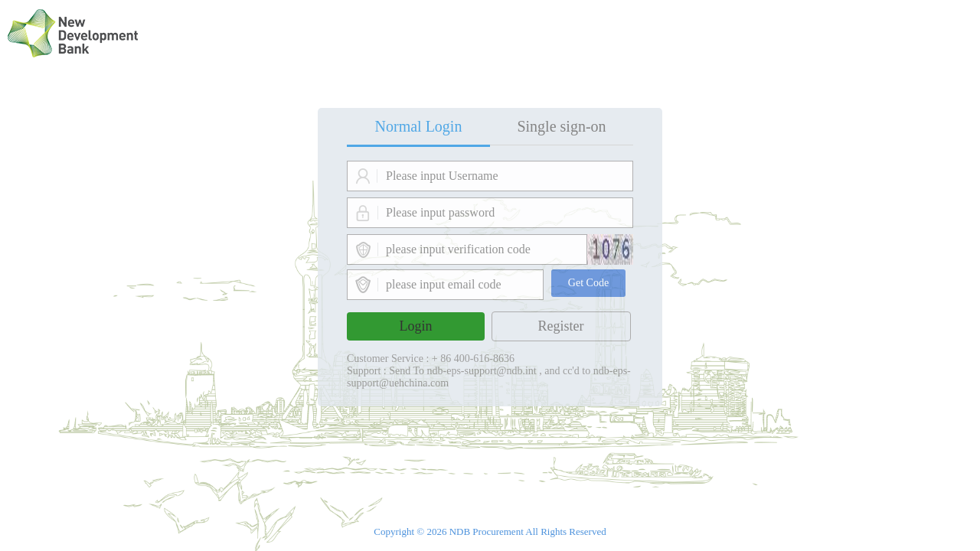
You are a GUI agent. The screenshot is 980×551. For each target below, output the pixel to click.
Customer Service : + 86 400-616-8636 (431, 359)
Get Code (588, 283)
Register (561, 326)
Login (416, 326)
